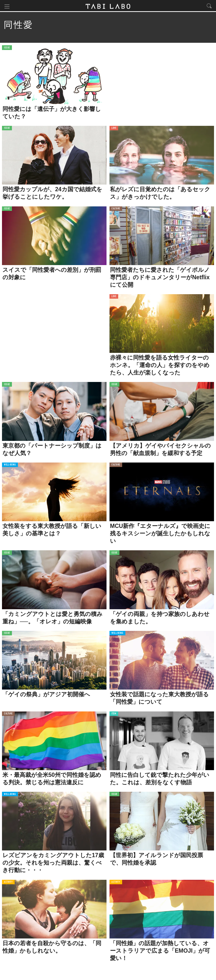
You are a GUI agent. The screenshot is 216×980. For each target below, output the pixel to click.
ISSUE (7, 48)
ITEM (114, 714)
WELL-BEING (10, 466)
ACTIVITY (8, 883)
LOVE (114, 129)
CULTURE (116, 209)
